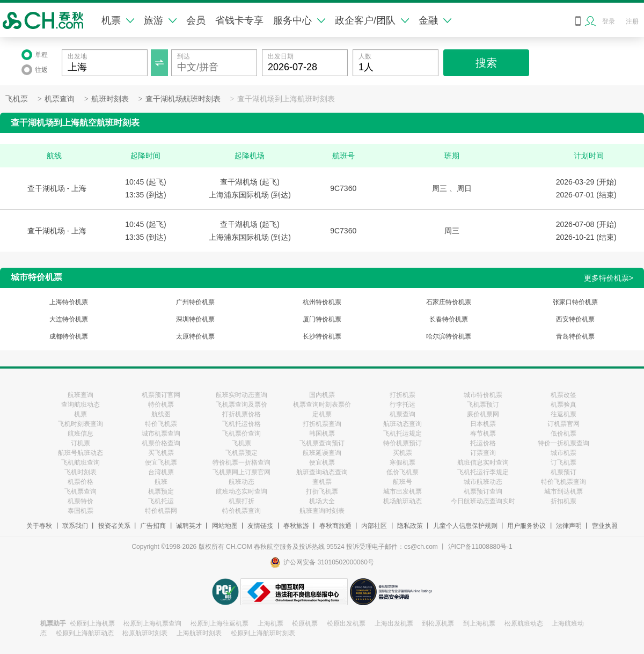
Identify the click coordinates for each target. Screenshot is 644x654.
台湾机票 (161, 472)
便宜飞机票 (161, 462)
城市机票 (563, 453)
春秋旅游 (296, 526)
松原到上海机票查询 (152, 623)
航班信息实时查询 (483, 462)
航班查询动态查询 (322, 472)
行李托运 (402, 405)
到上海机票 (479, 623)
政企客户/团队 (372, 20)
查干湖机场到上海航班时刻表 (286, 99)
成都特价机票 (69, 336)
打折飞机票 (322, 491)
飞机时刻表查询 (80, 424)
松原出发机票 (346, 623)
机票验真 (563, 405)
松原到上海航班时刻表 (263, 633)
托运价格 (483, 443)
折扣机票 (563, 501)
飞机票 (17, 99)
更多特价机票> (609, 278)
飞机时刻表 (80, 472)
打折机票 (402, 395)
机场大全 (322, 501)
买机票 (402, 453)
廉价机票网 (483, 414)
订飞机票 (563, 462)
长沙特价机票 (322, 336)
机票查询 (60, 99)
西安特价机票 (575, 319)
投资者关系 (114, 526)
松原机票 (305, 623)
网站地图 (225, 526)
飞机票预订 (483, 405)
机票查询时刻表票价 (322, 405)
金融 (435, 20)
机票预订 (563, 472)
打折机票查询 (322, 424)
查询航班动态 (80, 405)
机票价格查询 (161, 443)
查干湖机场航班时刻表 (183, 99)
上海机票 (270, 623)
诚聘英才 (189, 526)
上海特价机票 (69, 302)
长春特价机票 (449, 319)
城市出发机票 (402, 491)
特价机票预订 (402, 443)
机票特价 (80, 501)
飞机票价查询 (241, 433)
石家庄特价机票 (449, 302)
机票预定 (161, 491)
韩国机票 (322, 433)
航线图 (161, 414)
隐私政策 (410, 526)
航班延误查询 (322, 453)
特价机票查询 (241, 511)
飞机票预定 (241, 453)
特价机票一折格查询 (241, 462)
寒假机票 (402, 462)
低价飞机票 (402, 472)
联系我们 (75, 526)
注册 (632, 21)
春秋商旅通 (335, 526)
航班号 (402, 482)
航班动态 (241, 482)
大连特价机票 (69, 319)
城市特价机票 (483, 395)
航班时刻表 (110, 99)
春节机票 (483, 433)
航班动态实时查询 (241, 491)
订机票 (80, 443)
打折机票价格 (241, 414)
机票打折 (241, 501)
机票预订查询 (483, 491)
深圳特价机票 (195, 319)
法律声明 (569, 526)
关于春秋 (39, 526)
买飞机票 (161, 453)
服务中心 (299, 20)
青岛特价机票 (575, 336)
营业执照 (605, 526)
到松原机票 (438, 623)
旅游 (160, 20)
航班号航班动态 (80, 453)
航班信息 (80, 433)
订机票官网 (563, 424)
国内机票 (322, 395)
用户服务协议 (526, 526)
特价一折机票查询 (563, 443)
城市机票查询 (161, 433)
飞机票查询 (80, 491)
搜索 (486, 63)
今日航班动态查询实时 (483, 501)
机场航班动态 (402, 501)
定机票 (322, 414)
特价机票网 (161, 511)
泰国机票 (80, 511)
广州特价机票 (195, 302)
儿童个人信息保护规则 (465, 526)
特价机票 (161, 405)
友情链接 (260, 526)
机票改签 (563, 395)
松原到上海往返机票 (219, 623)
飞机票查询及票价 (241, 405)
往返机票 (563, 414)
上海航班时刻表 (199, 633)
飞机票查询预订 (322, 443)
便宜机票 (322, 462)
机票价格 (80, 482)
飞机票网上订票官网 (241, 472)
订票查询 (483, 453)
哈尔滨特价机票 (449, 336)
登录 (609, 21)
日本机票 (483, 424)
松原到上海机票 (92, 623)
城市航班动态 (483, 482)
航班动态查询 (402, 424)
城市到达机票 (563, 491)
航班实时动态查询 (241, 395)
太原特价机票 (195, 336)
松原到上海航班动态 (85, 633)
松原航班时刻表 (145, 633)
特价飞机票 (161, 424)
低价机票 (563, 433)
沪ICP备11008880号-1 (480, 547)
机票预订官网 (161, 395)
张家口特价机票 (575, 302)
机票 (118, 20)
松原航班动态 (524, 623)
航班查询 (80, 395)
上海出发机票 (394, 623)
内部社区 (374, 526)
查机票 (322, 482)
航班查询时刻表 (322, 511)
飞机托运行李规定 (483, 472)
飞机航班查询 (80, 462)
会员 (196, 20)
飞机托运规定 (402, 433)
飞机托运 (161, 501)
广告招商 (153, 526)
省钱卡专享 (239, 20)
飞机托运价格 (241, 424)
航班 (161, 482)
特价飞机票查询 (563, 482)
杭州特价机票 (322, 302)
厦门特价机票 (322, 319)
